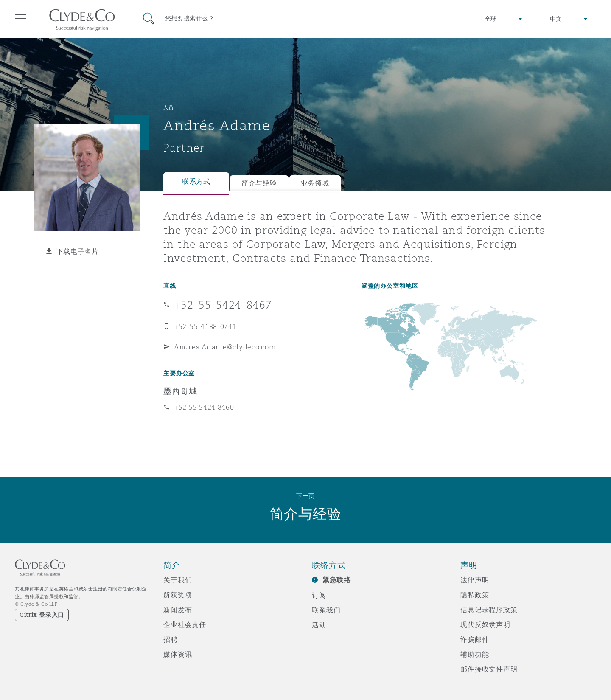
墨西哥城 (180, 391)
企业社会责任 (185, 624)
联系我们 (326, 610)
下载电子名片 (78, 251)
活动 (319, 625)
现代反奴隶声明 (485, 624)
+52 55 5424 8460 (204, 407)
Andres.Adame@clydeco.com (225, 347)
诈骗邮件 (475, 639)
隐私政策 (475, 595)
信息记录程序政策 (489, 610)
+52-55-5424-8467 (223, 305)
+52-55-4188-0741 (205, 326)
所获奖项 (178, 595)
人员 (168, 107)
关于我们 (178, 580)
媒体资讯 (178, 654)
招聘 (171, 639)
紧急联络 (337, 580)
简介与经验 (259, 183)
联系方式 (196, 181)
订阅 (319, 595)
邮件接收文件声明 (489, 669)
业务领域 (315, 183)
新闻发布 (178, 610)
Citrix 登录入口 (42, 615)
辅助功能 (475, 654)
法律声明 (475, 580)
